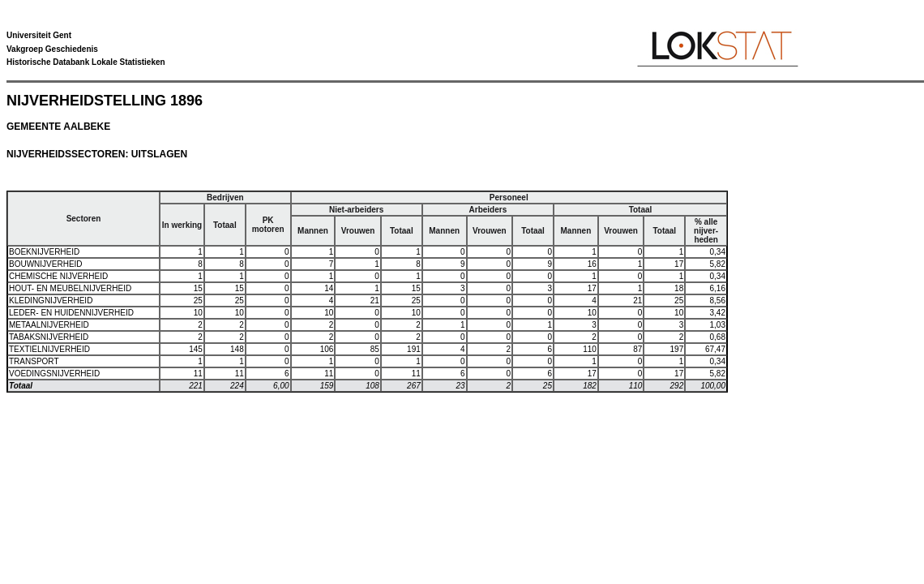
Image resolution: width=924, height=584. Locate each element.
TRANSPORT (34, 361)
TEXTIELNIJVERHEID (49, 349)
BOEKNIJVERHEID (44, 252)
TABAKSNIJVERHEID (49, 337)
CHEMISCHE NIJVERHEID (58, 276)
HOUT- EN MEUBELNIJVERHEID (70, 288)
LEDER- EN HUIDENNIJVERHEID (71, 313)
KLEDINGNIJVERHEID (51, 301)
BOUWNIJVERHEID (46, 264)
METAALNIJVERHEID (49, 325)
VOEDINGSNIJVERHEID (54, 374)
